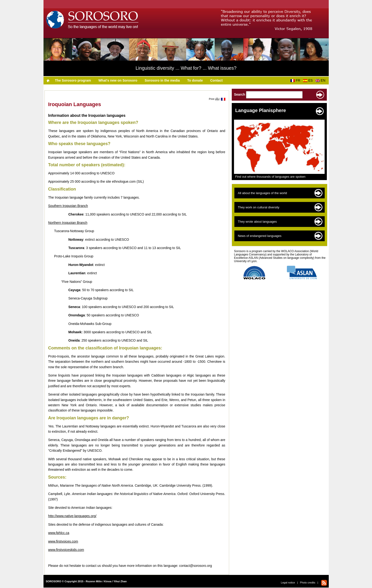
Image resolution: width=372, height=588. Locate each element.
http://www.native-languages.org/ (72, 516)
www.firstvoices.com (63, 541)
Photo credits (308, 583)
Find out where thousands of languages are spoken (271, 177)
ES (309, 80)
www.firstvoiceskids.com (66, 550)
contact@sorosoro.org (196, 566)
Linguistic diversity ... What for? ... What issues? (186, 68)
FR (296, 80)
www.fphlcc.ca (59, 533)
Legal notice (288, 583)
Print (214, 99)
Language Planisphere (261, 110)
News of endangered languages (260, 236)
